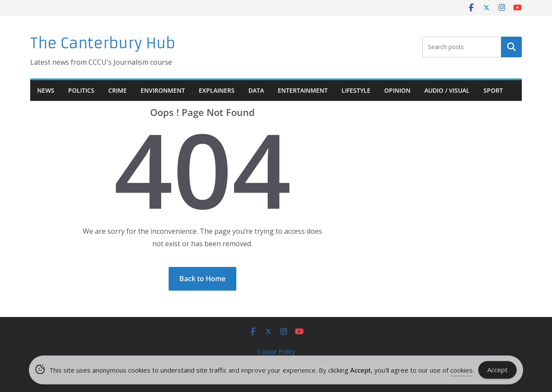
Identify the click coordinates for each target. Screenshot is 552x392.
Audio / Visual (447, 90)
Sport (493, 90)
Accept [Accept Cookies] (497, 371)
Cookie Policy (276, 352)
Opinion (397, 90)
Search (511, 47)
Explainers (217, 90)
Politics (81, 90)
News (46, 90)
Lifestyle (356, 90)
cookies (461, 371)
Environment (163, 90)
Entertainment (303, 90)
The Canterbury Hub (103, 43)
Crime (118, 90)
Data (256, 90)
